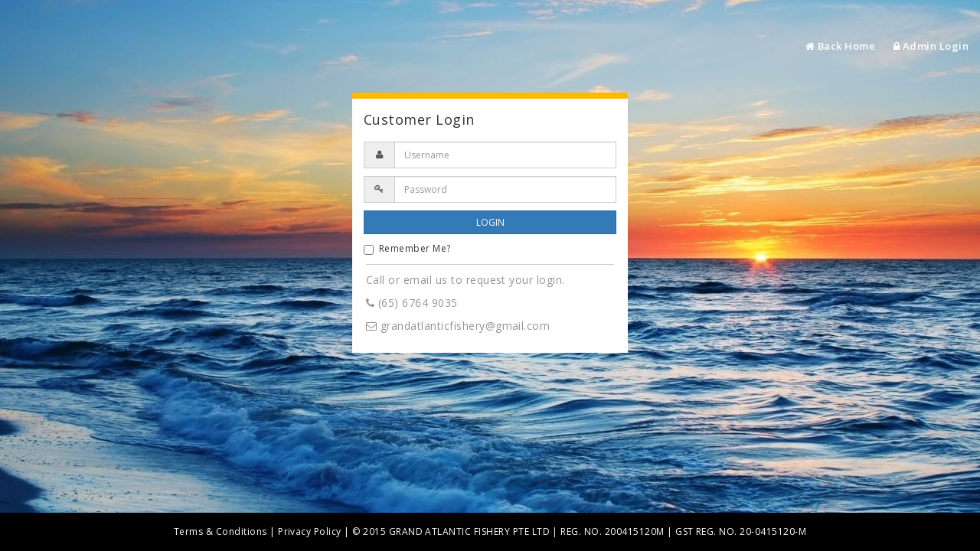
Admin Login (931, 46)
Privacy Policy (310, 531)
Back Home (840, 46)
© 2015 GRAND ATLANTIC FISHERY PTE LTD (451, 531)
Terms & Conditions (220, 531)
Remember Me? (407, 248)
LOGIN (490, 222)
